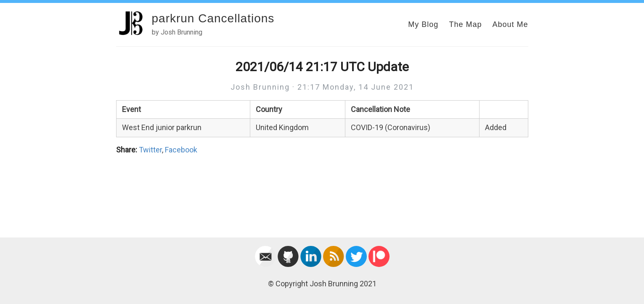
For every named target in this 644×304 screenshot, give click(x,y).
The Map (465, 24)
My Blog (423, 24)
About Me (510, 24)
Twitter (150, 150)
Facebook (181, 150)
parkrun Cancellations (213, 18)
